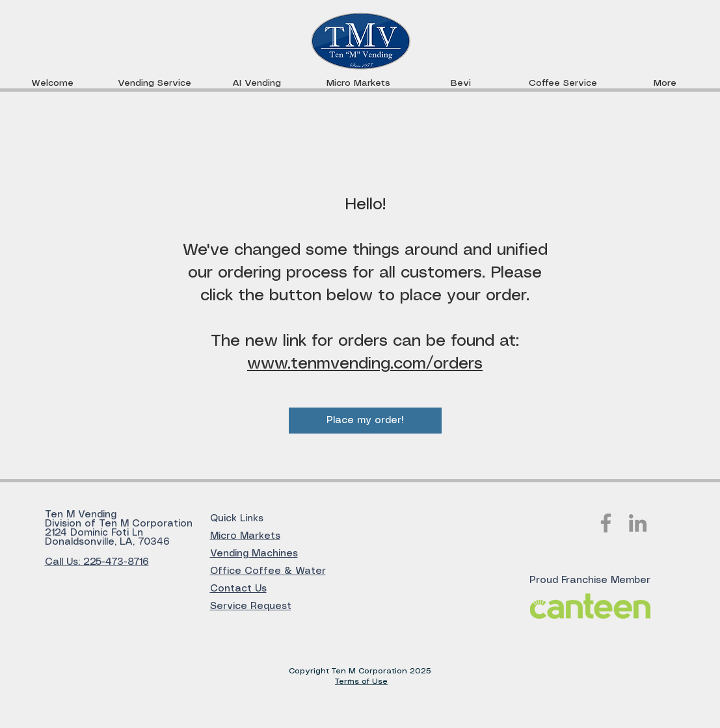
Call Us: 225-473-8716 (97, 562)
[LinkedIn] (638, 523)
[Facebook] (606, 523)
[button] (359, 83)
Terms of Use (361, 682)
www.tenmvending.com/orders (365, 364)
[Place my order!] (365, 421)
